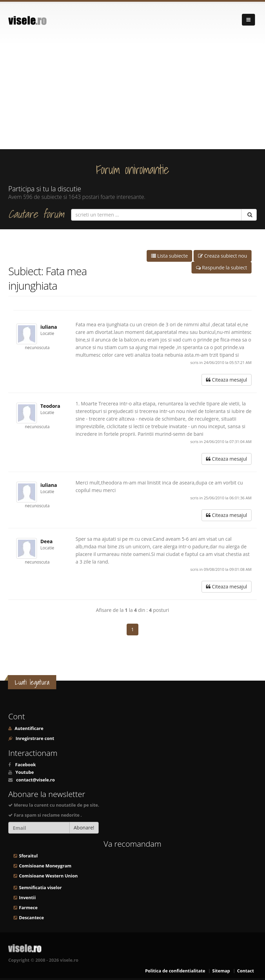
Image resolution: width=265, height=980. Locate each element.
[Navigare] (248, 20)
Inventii (27, 898)
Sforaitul (28, 856)
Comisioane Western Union (48, 876)
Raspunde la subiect (222, 267)
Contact (246, 971)
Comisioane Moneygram (45, 866)
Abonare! (84, 828)
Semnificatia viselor (40, 888)
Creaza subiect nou (223, 256)
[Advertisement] (132, 97)
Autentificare (28, 728)
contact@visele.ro (36, 780)
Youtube (25, 772)
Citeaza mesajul (227, 380)
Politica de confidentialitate (175, 971)
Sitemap (221, 971)
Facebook (26, 765)
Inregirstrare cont (34, 738)
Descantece (31, 918)
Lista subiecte (169, 256)
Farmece (28, 908)
